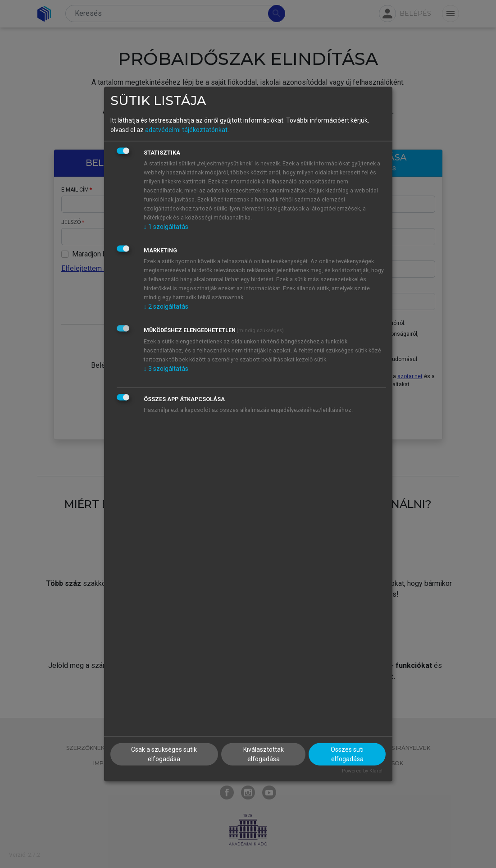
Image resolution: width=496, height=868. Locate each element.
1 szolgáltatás (166, 226)
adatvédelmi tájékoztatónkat (186, 129)
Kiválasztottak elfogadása (264, 754)
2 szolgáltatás (166, 306)
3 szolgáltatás (166, 368)
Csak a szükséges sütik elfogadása (164, 754)
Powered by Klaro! (362, 771)
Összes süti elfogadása (347, 754)
